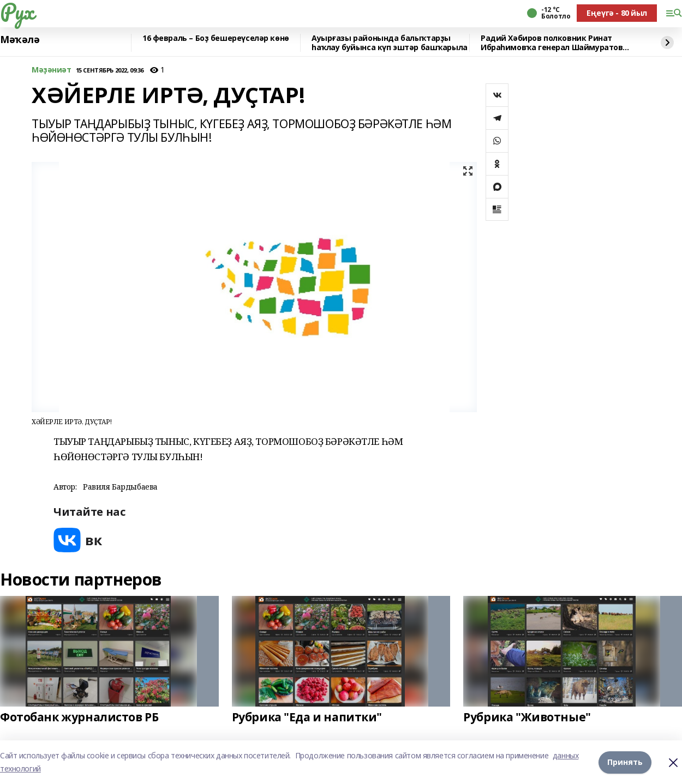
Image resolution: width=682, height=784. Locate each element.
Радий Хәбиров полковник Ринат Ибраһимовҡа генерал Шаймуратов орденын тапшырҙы (552, 43)
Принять (625, 762)
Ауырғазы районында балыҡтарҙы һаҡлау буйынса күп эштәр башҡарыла (390, 43)
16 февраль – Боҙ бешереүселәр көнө (216, 38)
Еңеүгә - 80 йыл (617, 13)
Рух (17, 11)
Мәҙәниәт (52, 70)
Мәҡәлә (20, 40)
